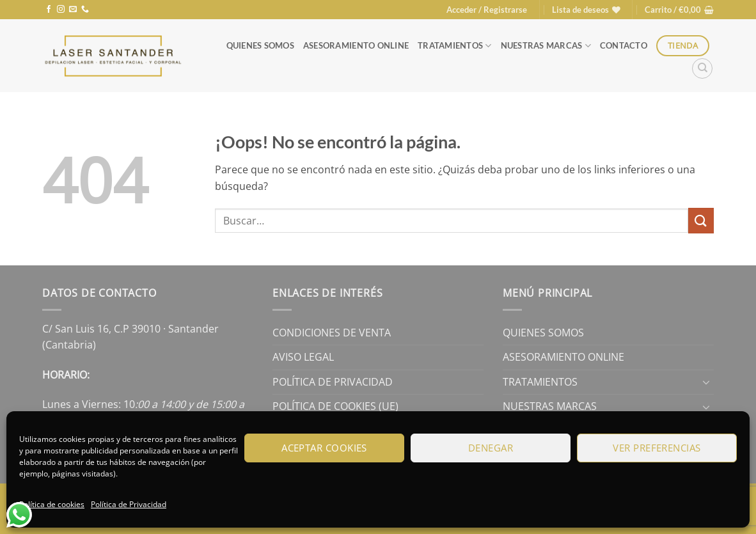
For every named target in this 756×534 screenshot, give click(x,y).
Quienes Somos (260, 45)
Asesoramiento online (356, 45)
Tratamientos (455, 46)
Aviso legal (303, 357)
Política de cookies (52, 504)
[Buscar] (702, 68)
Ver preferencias (657, 448)
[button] (487, 10)
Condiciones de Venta (332, 333)
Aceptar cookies (324, 448)
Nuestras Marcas (546, 46)
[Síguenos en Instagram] (61, 10)
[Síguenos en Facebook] (49, 10)
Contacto (624, 45)
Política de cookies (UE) (335, 406)
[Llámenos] (85, 10)
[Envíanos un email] (73, 10)
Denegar (491, 448)
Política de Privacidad (129, 504)
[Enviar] (701, 220)
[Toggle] (706, 382)
